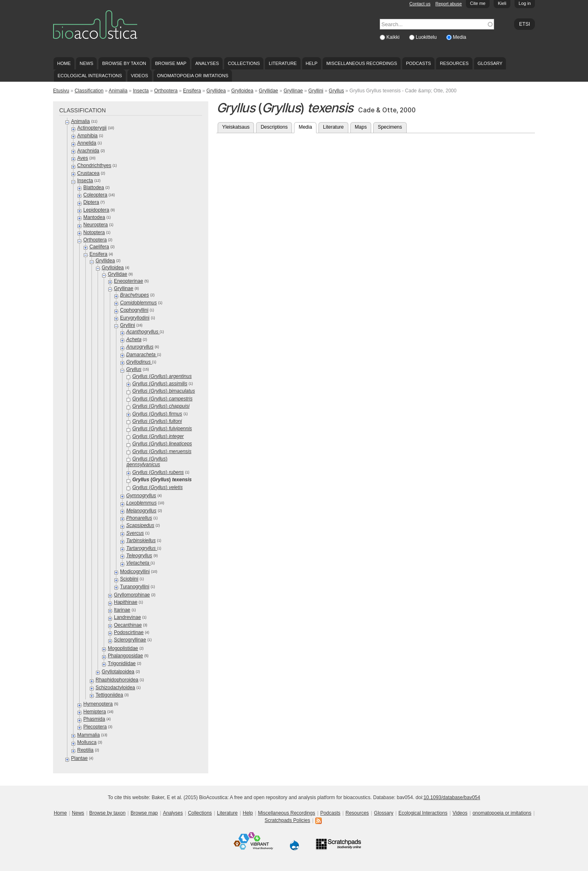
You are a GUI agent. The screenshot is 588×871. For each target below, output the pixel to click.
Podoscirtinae (129, 632)
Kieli (502, 3)
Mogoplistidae (123, 648)
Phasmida (94, 719)
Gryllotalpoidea (118, 672)
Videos (140, 76)
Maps (361, 127)
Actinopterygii (92, 128)
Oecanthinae (128, 625)
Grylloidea (242, 91)
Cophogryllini (134, 310)
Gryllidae (268, 91)
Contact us (420, 4)
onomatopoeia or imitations (193, 76)
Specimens (390, 127)
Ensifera (192, 91)
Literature (283, 63)
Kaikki (393, 37)
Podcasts (418, 63)
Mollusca (87, 742)
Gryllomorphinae (132, 595)
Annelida (87, 143)
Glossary (490, 63)
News (86, 63)
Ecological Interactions (90, 76)
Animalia (118, 91)
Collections (244, 63)
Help (311, 63)
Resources (454, 63)
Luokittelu (427, 37)
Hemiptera (95, 712)
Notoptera (94, 232)
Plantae (79, 758)
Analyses (207, 63)
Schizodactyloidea (115, 688)
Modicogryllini (135, 572)
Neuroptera (96, 225)
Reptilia (85, 750)
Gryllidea (216, 91)
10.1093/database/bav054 (452, 797)
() (162, 376)
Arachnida (88, 151)
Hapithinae (126, 602)
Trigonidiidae (122, 663)
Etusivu (61, 91)
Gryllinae (293, 91)
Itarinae (122, 610)
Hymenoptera (98, 704)
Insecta (141, 91)
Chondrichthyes (94, 165)
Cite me (478, 3)
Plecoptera (95, 727)
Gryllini (316, 91)
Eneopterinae (128, 281)
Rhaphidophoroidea (117, 680)
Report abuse (449, 4)
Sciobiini (129, 579)
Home (64, 63)
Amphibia (87, 136)
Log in (525, 3)
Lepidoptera (96, 210)
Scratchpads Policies (287, 820)
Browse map (171, 63)
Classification (89, 91)
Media (460, 37)
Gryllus (336, 91)
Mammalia (88, 735)
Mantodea (94, 217)
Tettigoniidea (109, 695)
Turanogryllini (135, 587)
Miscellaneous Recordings (362, 63)
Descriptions (274, 127)
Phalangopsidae (125, 656)
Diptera (91, 202)
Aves (82, 158)
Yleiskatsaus (236, 127)
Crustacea (88, 173)
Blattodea (94, 188)
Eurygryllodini (135, 318)
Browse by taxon (124, 63)
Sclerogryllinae (130, 640)
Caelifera (99, 247)
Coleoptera (95, 195)
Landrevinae (127, 617)
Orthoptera (166, 91)
